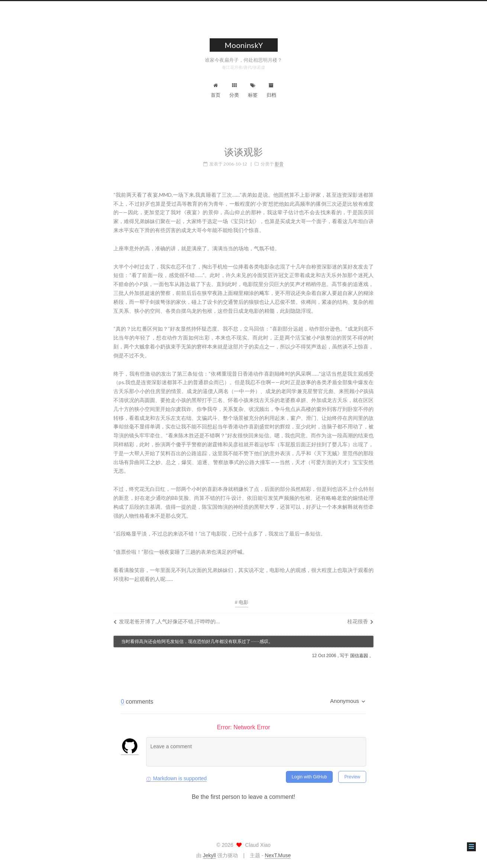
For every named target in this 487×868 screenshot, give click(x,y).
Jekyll (209, 855)
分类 (234, 90)
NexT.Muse (278, 855)
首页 (216, 90)
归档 (271, 90)
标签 (253, 90)
